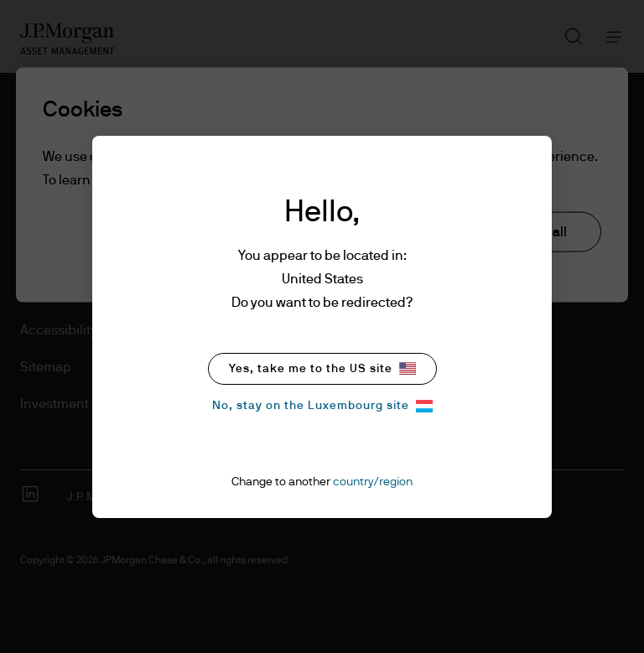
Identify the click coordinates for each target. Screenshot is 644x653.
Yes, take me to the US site (322, 368)
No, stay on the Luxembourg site (322, 406)
